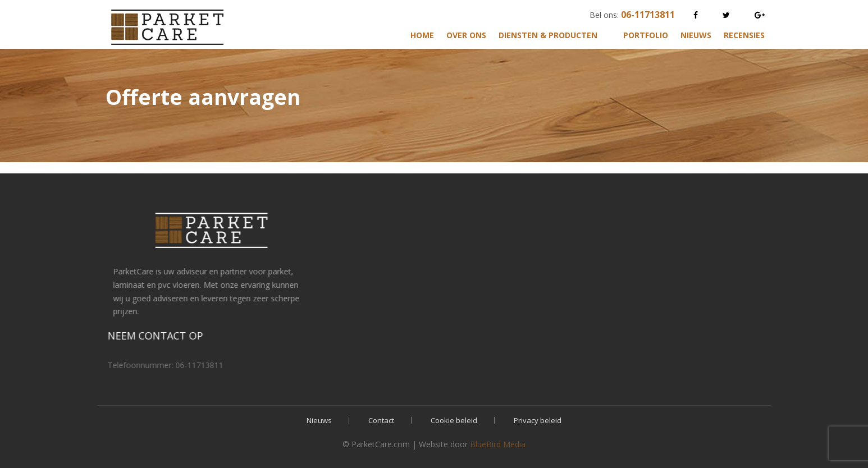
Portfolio (646, 35)
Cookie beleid (454, 420)
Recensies (744, 35)
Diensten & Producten (548, 35)
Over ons (466, 35)
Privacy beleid (538, 420)
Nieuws (696, 35)
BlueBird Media (498, 444)
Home (422, 35)
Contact (381, 420)
